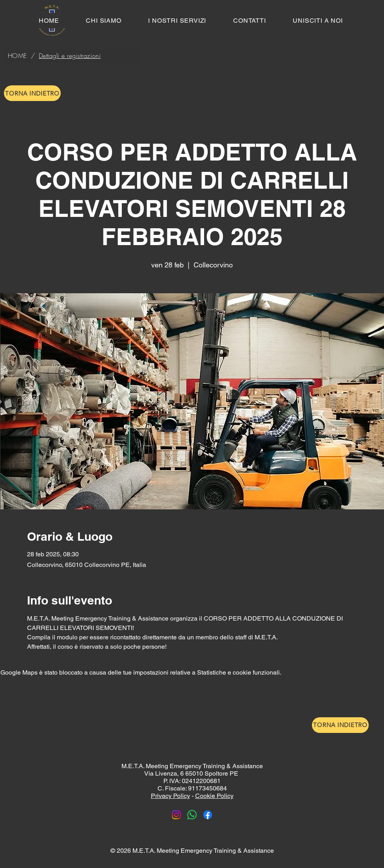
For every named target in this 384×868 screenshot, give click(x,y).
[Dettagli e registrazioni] (70, 56)
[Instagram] (176, 815)
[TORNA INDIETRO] (32, 93)
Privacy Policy (170, 796)
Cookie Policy (214, 796)
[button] (177, 21)
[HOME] (17, 56)
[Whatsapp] (192, 815)
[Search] (376, 38)
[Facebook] (208, 815)
